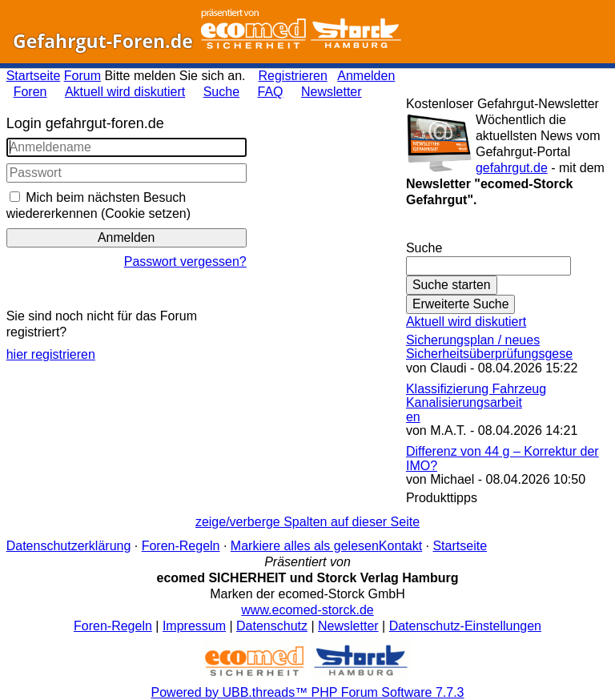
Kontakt (400, 546)
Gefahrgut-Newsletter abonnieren (507, 232)
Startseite (34, 76)
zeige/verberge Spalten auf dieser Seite (307, 522)
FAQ (271, 92)
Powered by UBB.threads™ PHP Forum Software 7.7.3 (308, 692)
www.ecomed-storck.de (307, 610)
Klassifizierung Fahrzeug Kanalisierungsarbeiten (476, 403)
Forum (82, 76)
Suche (221, 92)
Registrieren (293, 76)
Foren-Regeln (181, 546)
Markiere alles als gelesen (305, 546)
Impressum (194, 626)
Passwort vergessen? (185, 261)
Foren (30, 92)
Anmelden (366, 76)
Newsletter (332, 92)
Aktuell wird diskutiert (125, 92)
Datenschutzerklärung (69, 546)
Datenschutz (272, 626)
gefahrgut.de (512, 168)
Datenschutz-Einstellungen (465, 626)
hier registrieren (51, 354)
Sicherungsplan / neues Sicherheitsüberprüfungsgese (489, 347)
